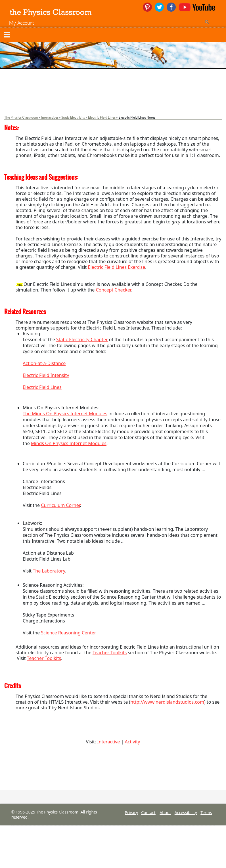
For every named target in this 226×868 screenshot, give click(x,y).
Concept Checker (113, 290)
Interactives (50, 117)
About (165, 813)
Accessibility (186, 813)
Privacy (132, 813)
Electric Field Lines (102, 117)
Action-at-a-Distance (44, 363)
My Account (22, 23)
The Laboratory (49, 571)
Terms (206, 813)
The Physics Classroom (21, 117)
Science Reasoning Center (68, 633)
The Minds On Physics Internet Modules (65, 414)
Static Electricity (73, 117)
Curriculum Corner (60, 505)
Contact (148, 813)
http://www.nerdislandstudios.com (167, 702)
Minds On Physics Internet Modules (69, 443)
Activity (133, 742)
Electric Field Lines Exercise (117, 267)
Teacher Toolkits (110, 653)
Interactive (108, 742)
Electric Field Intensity (46, 375)
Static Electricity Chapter (82, 339)
